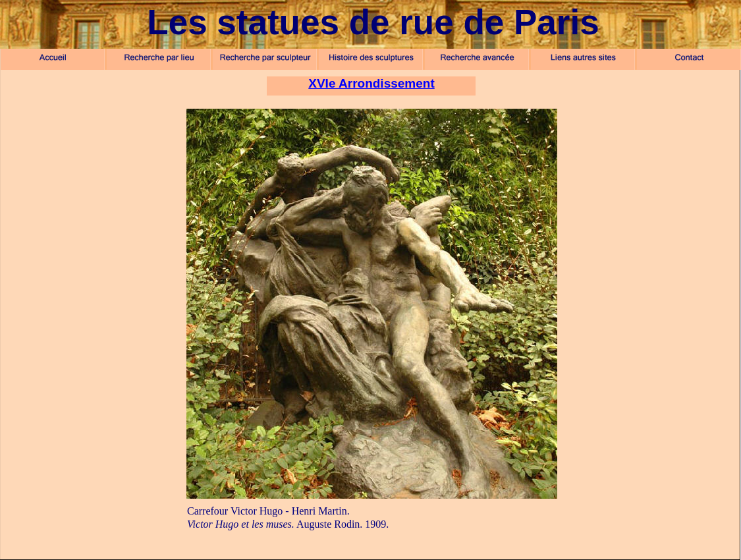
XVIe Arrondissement (371, 83)
